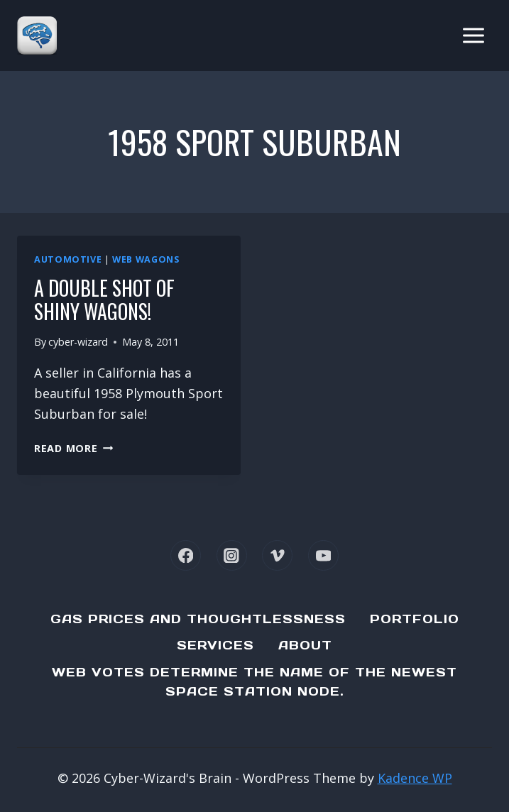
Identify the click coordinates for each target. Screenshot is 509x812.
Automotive (68, 259)
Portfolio (415, 619)
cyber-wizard (78, 342)
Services (215, 645)
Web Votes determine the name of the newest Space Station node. (254, 682)
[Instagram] (232, 555)
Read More (73, 448)
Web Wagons (146, 259)
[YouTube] (323, 555)
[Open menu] (473, 35)
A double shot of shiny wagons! (104, 300)
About (305, 645)
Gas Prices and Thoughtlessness (198, 619)
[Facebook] (186, 555)
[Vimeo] (277, 555)
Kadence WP (415, 778)
